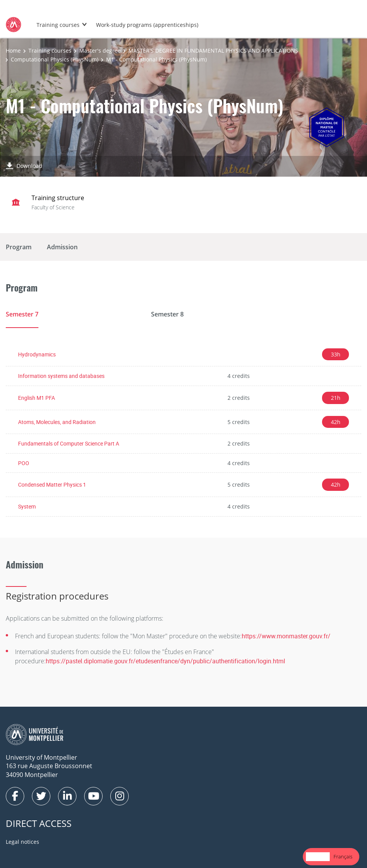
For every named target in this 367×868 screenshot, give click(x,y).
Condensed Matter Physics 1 (52, 485)
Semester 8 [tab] (167, 314)
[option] (343, 857)
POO (24, 463)
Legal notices (22, 842)
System (27, 506)
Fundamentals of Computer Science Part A (69, 443)
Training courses (58, 25)
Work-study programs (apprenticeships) (147, 25)
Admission (62, 247)
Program (19, 247)
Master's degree (100, 51)
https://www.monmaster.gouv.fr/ (286, 636)
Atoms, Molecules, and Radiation (57, 422)
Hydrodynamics (37, 354)
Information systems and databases (61, 376)
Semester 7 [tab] (22, 314)
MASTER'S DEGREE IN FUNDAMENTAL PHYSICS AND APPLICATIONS (213, 51)
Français (343, 856)
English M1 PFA (37, 398)
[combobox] (318, 857)
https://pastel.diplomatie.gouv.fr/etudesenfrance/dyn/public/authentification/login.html (165, 661)
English (318, 856)
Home (13, 51)
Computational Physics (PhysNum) (55, 59)
